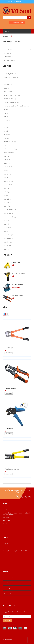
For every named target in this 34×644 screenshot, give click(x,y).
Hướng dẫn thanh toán (9, 583)
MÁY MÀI (6, 231)
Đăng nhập (19, 1)
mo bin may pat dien (9, 74)
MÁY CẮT (6, 246)
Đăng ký (10, 1)
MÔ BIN (6, 196)
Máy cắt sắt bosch (17, 285)
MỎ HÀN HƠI (7, 181)
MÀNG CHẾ (7, 185)
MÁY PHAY (7, 221)
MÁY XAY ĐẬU (8, 213)
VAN (5, 113)
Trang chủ (5, 36)
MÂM (5, 188)
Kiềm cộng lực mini (17, 296)
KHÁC (5, 88)
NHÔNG (6, 160)
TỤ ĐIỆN (6, 120)
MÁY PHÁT (7, 224)
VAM (5, 117)
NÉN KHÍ (6, 163)
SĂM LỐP (6, 131)
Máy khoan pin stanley (19, 274)
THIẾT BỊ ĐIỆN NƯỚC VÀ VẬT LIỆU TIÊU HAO (15, 106)
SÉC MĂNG (7, 128)
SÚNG (5, 124)
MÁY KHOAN (7, 235)
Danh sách (7, 314)
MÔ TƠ (6, 192)
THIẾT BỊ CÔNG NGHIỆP (10, 102)
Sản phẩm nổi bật (8, 57)
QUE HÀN (6, 138)
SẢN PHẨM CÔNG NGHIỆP (11, 95)
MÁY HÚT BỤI (7, 239)
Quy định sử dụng (7, 593)
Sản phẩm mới (8, 53)
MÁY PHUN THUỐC (9, 217)
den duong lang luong (10, 77)
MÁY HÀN (6, 242)
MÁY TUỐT (7, 199)
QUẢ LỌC (6, 145)
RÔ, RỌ (6, 135)
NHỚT (6, 156)
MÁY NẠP (6, 228)
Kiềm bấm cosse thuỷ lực (12, 469)
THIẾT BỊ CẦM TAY (9, 99)
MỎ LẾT (6, 178)
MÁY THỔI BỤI (8, 206)
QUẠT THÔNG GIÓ (9, 142)
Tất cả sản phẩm (8, 50)
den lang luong (8, 81)
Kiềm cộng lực (9, 348)
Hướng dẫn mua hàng (8, 578)
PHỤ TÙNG (7, 92)
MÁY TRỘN (7, 203)
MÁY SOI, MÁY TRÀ (9, 210)
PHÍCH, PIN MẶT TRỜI (9, 149)
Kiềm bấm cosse (9, 429)
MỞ (5, 171)
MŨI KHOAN (7, 167)
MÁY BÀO (6, 249)
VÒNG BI (6, 110)
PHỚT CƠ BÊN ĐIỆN (9, 153)
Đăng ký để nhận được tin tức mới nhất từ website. (16, 612)
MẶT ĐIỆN (7, 174)
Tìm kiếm (7, 490)
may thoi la (7, 85)
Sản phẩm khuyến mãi (10, 60)
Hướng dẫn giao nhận (8, 588)
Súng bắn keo (16, 263)
